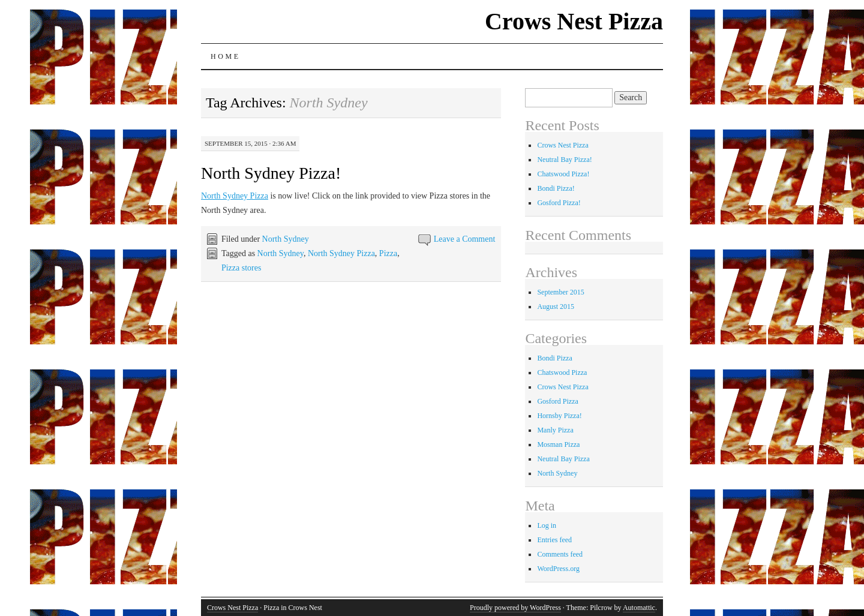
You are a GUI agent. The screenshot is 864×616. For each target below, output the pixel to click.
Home (226, 56)
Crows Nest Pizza (574, 21)
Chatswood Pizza (562, 372)
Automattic (639, 608)
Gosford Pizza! (559, 203)
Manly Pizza (555, 430)
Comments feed (560, 554)
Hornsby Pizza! (559, 416)
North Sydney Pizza (235, 196)
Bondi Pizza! (556, 188)
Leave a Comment (465, 239)
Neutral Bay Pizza (563, 459)
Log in (547, 525)
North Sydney (286, 239)
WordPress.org (558, 569)
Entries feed (554, 540)
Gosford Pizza (557, 401)
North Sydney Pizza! (271, 173)
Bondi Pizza (554, 358)
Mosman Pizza (558, 444)
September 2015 (560, 292)
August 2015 (556, 307)
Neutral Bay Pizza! (564, 160)
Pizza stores (241, 268)
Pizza (388, 253)
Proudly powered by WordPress (515, 608)
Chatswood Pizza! (563, 174)
